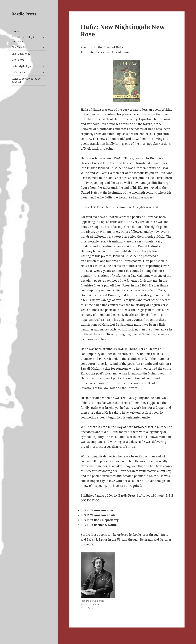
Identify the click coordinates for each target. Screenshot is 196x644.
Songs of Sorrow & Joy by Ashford (26, 81)
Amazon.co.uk (104, 515)
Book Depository (106, 520)
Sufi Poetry (18, 60)
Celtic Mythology (21, 66)
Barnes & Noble (105, 525)
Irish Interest (19, 72)
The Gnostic (18, 47)
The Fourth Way (21, 54)
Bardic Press (24, 14)
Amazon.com (104, 510)
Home (15, 31)
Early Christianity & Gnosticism (23, 39)
